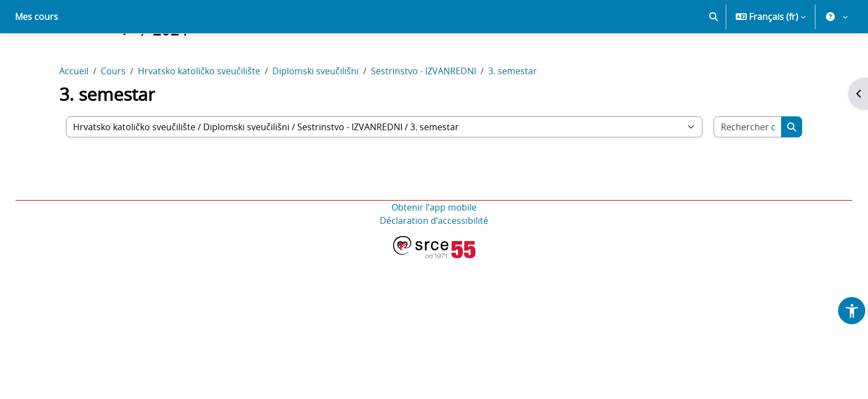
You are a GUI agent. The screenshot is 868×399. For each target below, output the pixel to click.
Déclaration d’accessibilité (434, 259)
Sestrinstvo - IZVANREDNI (423, 110)
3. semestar (513, 110)
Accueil (74, 110)
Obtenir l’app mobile (434, 246)
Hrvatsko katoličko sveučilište (199, 110)
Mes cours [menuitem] (37, 55)
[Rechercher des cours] (748, 166)
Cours (113, 110)
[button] (714, 55)
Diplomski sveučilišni (316, 110)
